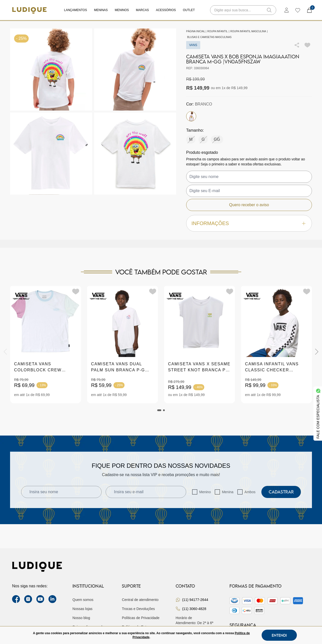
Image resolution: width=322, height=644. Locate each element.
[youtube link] (40, 599)
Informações (249, 223)
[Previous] (5, 352)
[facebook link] (16, 599)
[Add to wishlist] (307, 45)
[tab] (159, 410)
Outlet (189, 10)
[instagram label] (28, 599)
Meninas (101, 10)
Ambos (250, 492)
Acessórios (166, 10)
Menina (228, 492)
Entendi (279, 635)
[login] (287, 10)
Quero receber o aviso (249, 205)
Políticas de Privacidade (140, 618)
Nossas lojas (82, 609)
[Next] (317, 352)
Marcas (142, 10)
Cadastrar (281, 492)
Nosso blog (81, 618)
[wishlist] (297, 10)
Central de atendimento (140, 600)
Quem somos (83, 600)
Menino (205, 492)
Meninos (122, 10)
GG (217, 139)
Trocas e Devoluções (138, 609)
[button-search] (269, 10)
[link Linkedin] (52, 599)
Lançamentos (76, 10)
